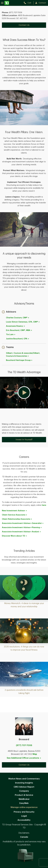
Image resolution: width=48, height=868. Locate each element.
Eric (19, 330)
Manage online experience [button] (24, 807)
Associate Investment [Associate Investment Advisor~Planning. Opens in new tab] (22, 527)
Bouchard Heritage (19, 360)
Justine (18, 339)
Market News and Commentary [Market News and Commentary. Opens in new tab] (24, 779)
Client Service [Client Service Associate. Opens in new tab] (15, 515)
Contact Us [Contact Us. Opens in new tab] (24, 25)
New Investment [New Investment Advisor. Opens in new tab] (14, 511)
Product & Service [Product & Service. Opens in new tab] (24, 795)
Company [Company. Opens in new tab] (24, 791)
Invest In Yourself (24, 440)
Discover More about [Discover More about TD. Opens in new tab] (14, 536)
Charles (18, 318)
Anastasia (16, 326)
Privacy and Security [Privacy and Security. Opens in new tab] (24, 812)
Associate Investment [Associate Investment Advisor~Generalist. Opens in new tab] (23, 523)
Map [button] (35, 754)
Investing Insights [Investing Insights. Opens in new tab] (24, 783)
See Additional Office (24, 758)
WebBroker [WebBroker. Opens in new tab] (24, 799)
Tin (11, 335)
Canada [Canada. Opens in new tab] (24, 837)
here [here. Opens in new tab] (44, 505)
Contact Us (24, 765)
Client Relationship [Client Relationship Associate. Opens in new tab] (17, 519)
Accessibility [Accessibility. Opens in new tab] (24, 820)
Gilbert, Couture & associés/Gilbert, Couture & (23, 355)
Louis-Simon (23, 322)
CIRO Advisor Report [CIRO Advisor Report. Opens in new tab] (24, 787)
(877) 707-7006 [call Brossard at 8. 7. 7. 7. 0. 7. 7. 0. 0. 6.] (24, 745)
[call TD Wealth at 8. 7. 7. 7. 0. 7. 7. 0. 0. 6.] (28, 3)
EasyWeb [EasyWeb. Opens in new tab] (24, 803)
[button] (9, 312)
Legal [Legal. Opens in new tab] (24, 816)
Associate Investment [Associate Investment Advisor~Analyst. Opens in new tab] (21, 532)
